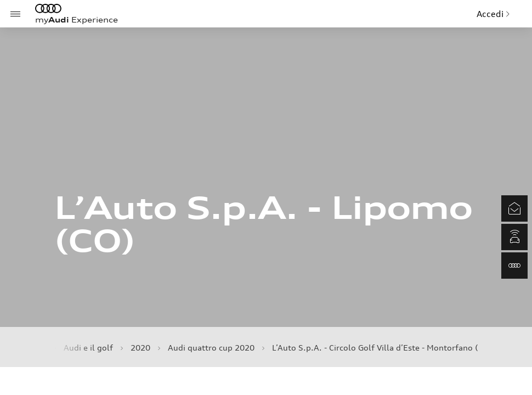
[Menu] (15, 14)
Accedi (493, 14)
